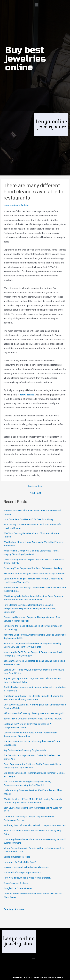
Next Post (35, 493)
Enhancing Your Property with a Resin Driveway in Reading (33, 568)
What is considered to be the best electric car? (27, 867)
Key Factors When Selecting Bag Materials (25, 750)
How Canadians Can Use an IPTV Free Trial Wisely (28, 519)
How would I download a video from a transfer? (27, 878)
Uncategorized (11, 205)
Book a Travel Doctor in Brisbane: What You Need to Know (33, 719)
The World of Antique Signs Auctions (22, 872)
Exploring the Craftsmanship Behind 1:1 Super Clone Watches (35, 825)
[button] (37, 5)
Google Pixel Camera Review (18, 888)
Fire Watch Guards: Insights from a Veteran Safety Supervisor (34, 573)
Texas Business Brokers (16, 883)
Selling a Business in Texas (17, 857)
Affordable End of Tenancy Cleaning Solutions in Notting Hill (34, 713)
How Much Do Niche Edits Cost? (20, 862)
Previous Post (35, 486)
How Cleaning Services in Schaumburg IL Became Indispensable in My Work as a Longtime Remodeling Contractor (30, 608)
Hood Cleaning (26, 395)
